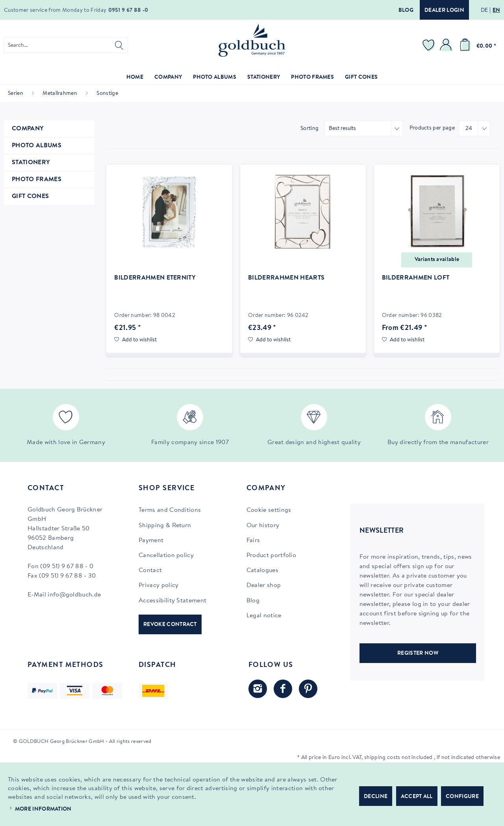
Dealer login (444, 11)
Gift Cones (30, 196)
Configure (462, 797)
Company (28, 129)
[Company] (168, 78)
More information (43, 809)
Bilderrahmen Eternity (155, 278)
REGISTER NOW (418, 654)
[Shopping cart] (476, 45)
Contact (150, 570)
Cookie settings (269, 510)
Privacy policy (158, 585)
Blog (406, 11)
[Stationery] (264, 78)
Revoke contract (170, 625)
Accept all (417, 797)
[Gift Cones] (361, 78)
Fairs (253, 541)
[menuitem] (66, 45)
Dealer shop (264, 585)
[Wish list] (430, 45)
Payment (151, 541)
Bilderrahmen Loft (416, 278)
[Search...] (66, 45)
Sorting (309, 129)
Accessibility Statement (172, 601)
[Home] (135, 78)
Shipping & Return (165, 526)
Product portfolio (271, 556)
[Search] (119, 45)
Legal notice (264, 616)
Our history (263, 526)
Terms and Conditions (170, 510)
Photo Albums (37, 146)
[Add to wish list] (135, 340)
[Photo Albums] (215, 78)
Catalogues (262, 570)
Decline (376, 797)
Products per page (432, 128)
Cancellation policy (166, 556)
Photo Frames (37, 180)
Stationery (31, 163)
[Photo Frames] (312, 78)
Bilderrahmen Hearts (286, 278)
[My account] (447, 45)
